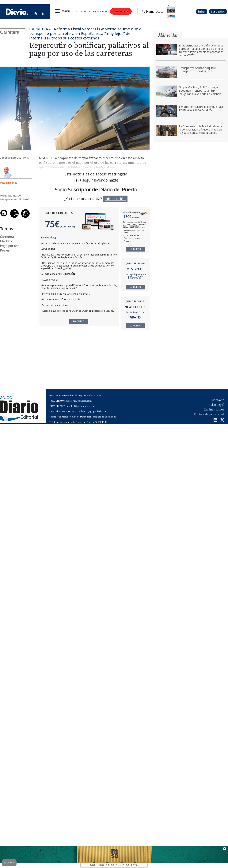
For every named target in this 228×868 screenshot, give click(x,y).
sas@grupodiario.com (104, 417)
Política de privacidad (209, 414)
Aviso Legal (216, 405)
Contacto (218, 400)
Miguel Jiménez (9, 183)
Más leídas (168, 35)
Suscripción (218, 11)
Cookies (9, 863)
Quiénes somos (214, 410)
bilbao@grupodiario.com (79, 401)
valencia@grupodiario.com (93, 412)
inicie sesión (115, 199)
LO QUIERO (135, 249)
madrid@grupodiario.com (81, 406)
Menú (66, 11)
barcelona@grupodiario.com (85, 396)
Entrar (202, 11)
